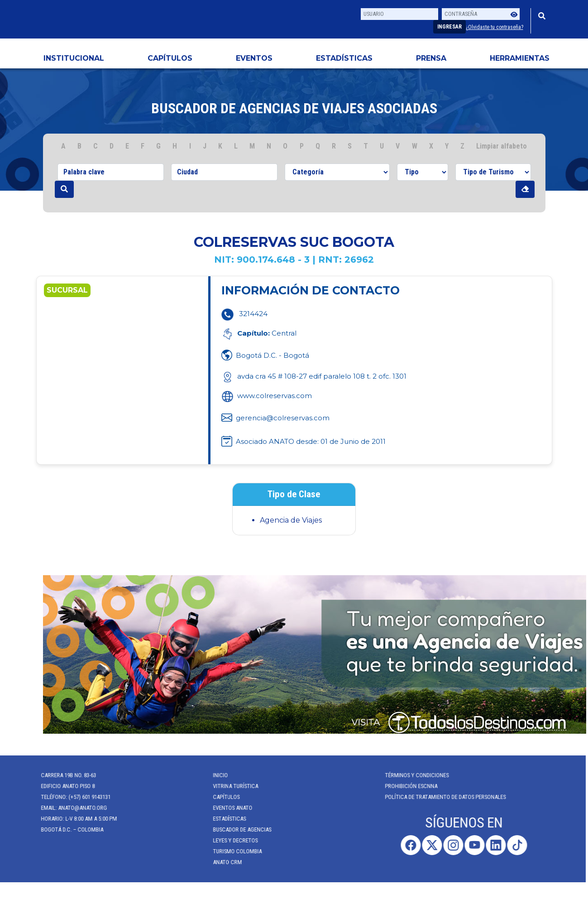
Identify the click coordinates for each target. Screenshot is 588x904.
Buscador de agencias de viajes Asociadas (294, 108)
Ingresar (449, 27)
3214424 (253, 314)
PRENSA (431, 58)
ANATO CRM (222, 862)
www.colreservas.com (267, 396)
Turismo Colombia (232, 851)
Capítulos (170, 58)
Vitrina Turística (230, 786)
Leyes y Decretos (230, 840)
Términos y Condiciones (412, 775)
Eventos (254, 58)
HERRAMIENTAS (520, 58)
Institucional (74, 58)
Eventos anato (227, 808)
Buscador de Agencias (237, 829)
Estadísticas (344, 58)
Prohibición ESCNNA (406, 786)
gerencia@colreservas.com (283, 418)
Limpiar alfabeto (502, 146)
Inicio (215, 775)
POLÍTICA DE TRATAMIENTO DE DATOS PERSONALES (440, 797)
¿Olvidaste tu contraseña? (495, 27)
